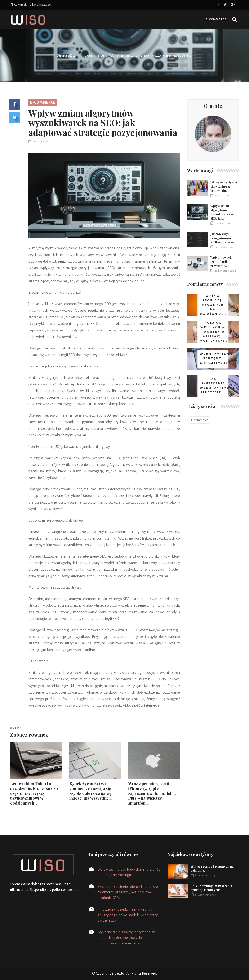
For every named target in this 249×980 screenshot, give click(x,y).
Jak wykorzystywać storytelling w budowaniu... (224, 186)
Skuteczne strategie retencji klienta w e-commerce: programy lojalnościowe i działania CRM (128, 892)
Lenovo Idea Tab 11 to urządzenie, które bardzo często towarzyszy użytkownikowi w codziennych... (34, 793)
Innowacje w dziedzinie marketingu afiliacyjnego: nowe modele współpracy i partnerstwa (129, 915)
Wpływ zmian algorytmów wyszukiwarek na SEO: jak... (222, 212)
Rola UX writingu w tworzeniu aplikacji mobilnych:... (211, 888)
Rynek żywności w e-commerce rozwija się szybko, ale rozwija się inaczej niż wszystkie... (90, 791)
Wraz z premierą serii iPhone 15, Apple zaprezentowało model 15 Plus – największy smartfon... (152, 793)
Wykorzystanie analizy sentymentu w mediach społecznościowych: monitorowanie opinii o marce (126, 938)
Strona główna (68, 55)
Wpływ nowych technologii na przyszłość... (221, 262)
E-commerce (216, 20)
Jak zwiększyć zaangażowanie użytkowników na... (224, 238)
